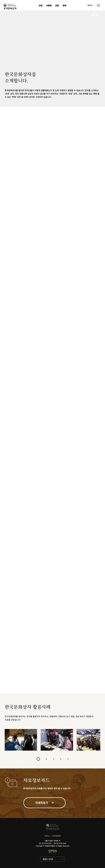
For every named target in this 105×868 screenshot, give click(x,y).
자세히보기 (11, 683)
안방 (57, 5)
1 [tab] (38, 759)
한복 (64, 5)
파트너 (47, 836)
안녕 (41, 5)
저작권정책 (56, 836)
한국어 (90, 5)
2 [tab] (46, 759)
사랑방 (49, 5)
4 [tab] (61, 759)
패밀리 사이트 (48, 859)
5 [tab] (68, 759)
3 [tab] (54, 759)
